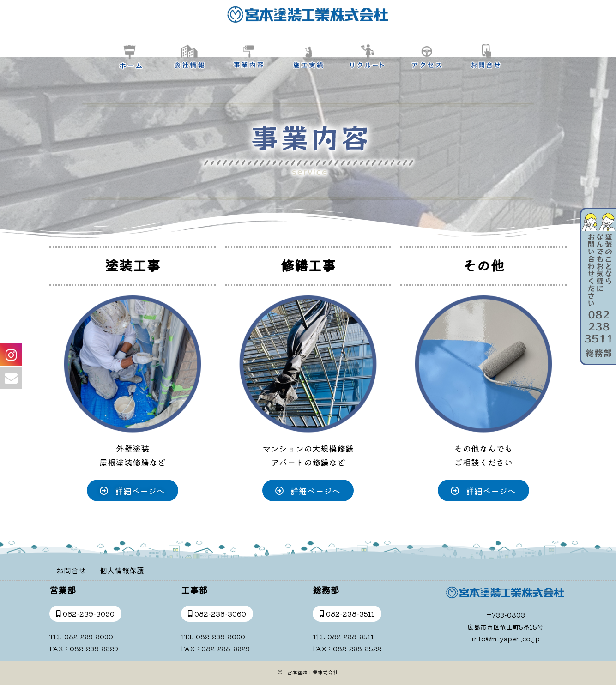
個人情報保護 (122, 570)
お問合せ (71, 570)
